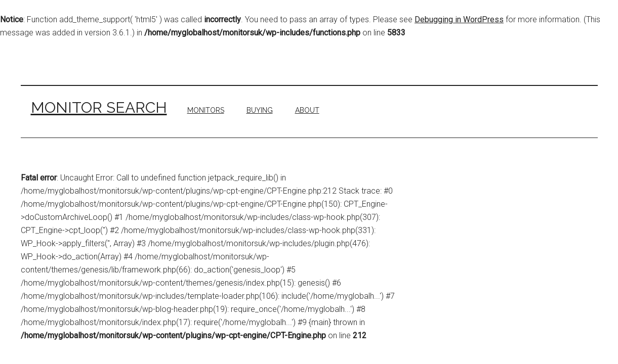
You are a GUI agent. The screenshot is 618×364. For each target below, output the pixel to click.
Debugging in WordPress (459, 19)
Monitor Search (99, 107)
